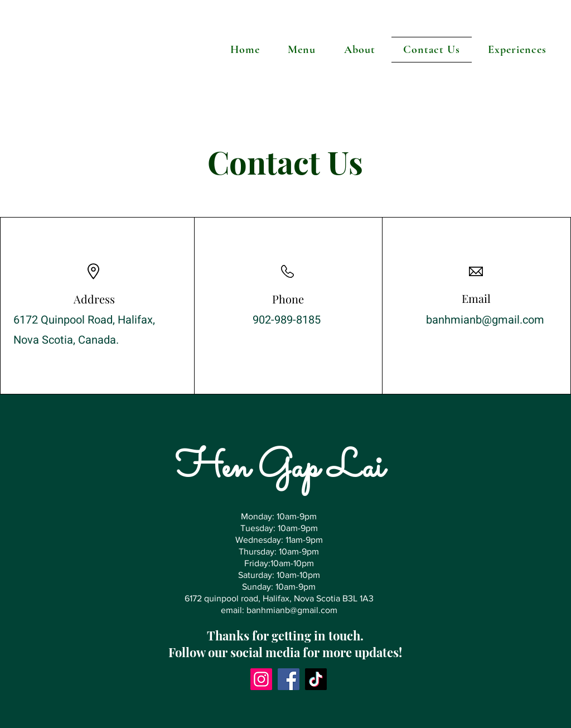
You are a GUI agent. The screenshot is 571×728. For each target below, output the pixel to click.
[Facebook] (289, 679)
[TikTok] (316, 679)
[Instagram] (261, 679)
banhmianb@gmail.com (485, 320)
